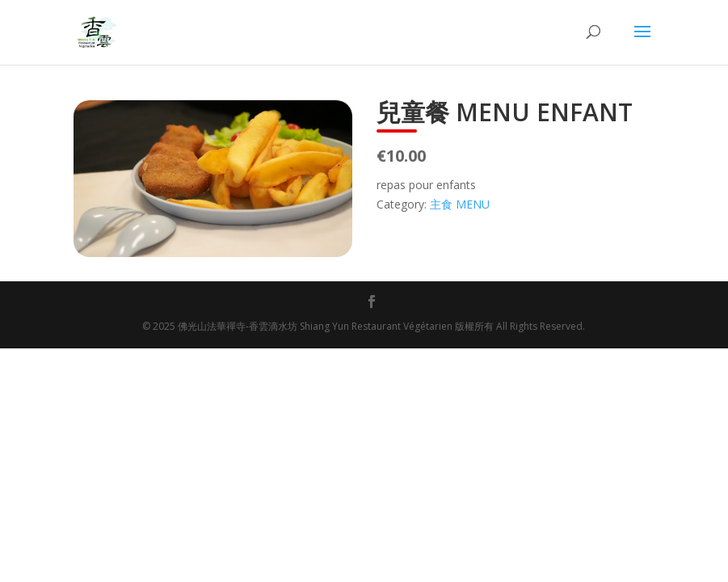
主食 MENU (460, 204)
